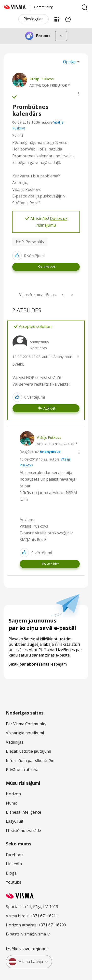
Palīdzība (68, 19)
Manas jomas (57, 19)
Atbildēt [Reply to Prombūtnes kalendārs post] (49, 267)
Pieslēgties (33, 19)
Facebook (15, 855)
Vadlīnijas (15, 742)
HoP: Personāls (30, 242)
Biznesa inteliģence (24, 812)
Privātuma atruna (22, 770)
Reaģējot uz (40, 452)
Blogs (11, 873)
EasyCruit (15, 821)
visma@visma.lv (35, 934)
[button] (78, 94)
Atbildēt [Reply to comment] (49, 408)
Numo (12, 803)
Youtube (14, 882)
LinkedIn (14, 864)
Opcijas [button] (70, 62)
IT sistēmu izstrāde (23, 830)
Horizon (13, 794)
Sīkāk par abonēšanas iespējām (38, 664)
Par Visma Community (26, 724)
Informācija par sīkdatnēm (30, 761)
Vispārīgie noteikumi (25, 733)
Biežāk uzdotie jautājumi (28, 751)
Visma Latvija (26, 962)
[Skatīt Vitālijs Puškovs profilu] (42, 79)
